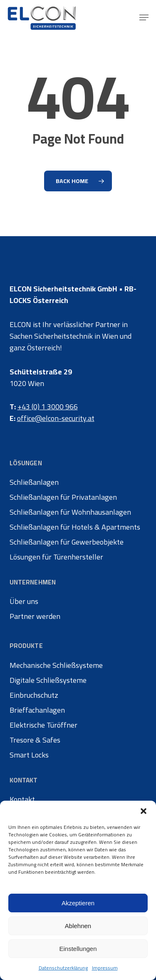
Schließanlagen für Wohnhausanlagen (70, 512)
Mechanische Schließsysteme (56, 665)
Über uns (24, 601)
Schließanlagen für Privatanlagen (63, 497)
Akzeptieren (78, 903)
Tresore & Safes (35, 740)
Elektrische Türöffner (43, 725)
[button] (144, 811)
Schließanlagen (34, 482)
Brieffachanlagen (37, 710)
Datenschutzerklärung (63, 968)
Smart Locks (29, 755)
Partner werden (35, 616)
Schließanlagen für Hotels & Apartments (75, 527)
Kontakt (22, 799)
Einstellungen (78, 949)
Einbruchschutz (34, 695)
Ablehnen (78, 926)
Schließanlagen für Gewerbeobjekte (67, 542)
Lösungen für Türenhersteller (56, 557)
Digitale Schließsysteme (48, 680)
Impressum (105, 968)
